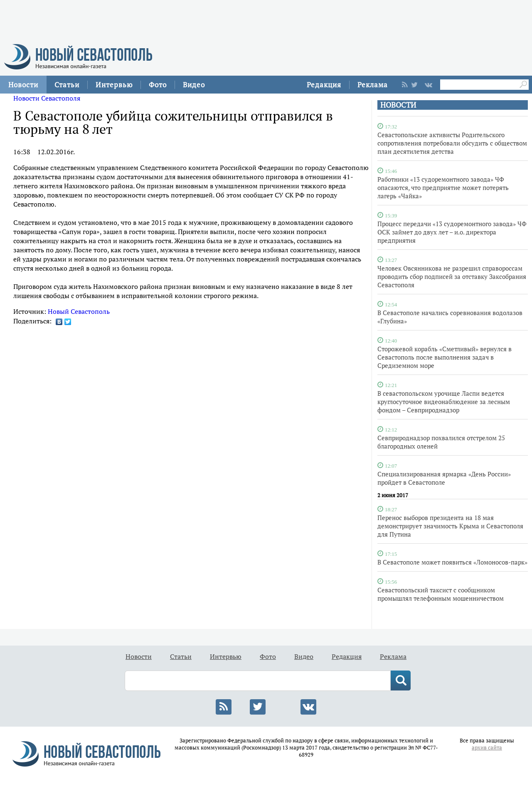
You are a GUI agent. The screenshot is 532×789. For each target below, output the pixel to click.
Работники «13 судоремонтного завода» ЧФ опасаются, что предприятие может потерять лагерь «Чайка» (443, 187)
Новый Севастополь (79, 311)
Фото (158, 85)
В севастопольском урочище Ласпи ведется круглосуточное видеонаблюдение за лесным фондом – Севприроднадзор (444, 402)
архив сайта (487, 748)
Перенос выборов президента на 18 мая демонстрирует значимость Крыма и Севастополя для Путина (450, 526)
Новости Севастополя (47, 98)
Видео (194, 85)
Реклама (373, 85)
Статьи (67, 85)
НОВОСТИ (398, 105)
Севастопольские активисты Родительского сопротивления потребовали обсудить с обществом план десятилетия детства (452, 143)
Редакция (324, 85)
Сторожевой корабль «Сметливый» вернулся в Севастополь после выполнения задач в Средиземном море (445, 357)
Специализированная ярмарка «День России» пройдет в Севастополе (444, 478)
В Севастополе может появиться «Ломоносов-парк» (452, 562)
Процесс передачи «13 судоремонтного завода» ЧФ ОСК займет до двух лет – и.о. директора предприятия (452, 232)
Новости (23, 85)
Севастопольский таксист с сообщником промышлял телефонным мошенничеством (441, 594)
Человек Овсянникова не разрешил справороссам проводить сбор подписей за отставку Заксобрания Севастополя (452, 276)
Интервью (114, 85)
